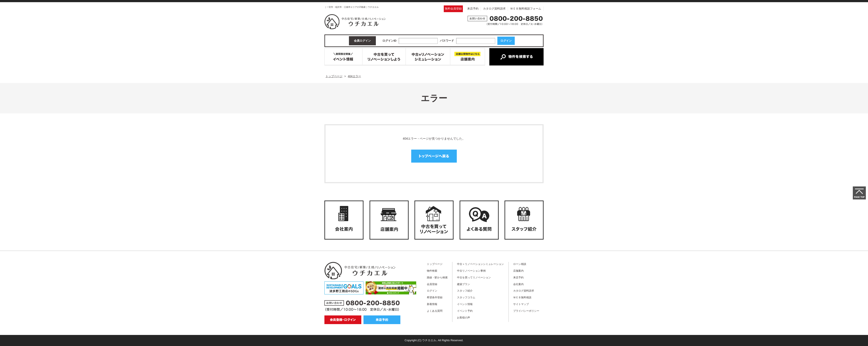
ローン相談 (520, 264)
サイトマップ (521, 304)
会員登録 (432, 284)
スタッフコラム (466, 297)
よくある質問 (435, 311)
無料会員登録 (453, 9)
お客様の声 (464, 317)
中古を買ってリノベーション (474, 277)
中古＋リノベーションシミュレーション (480, 264)
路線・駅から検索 (437, 277)
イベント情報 (465, 304)
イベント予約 (465, 311)
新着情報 (432, 304)
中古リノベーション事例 (471, 271)
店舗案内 (518, 271)
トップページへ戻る (434, 156)
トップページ (435, 264)
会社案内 (518, 284)
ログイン (432, 291)
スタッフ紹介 (465, 291)
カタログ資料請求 (494, 9)
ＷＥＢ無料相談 (522, 297)
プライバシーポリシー (526, 311)
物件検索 (432, 271)
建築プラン (464, 284)
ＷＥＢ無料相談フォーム (526, 9)
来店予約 (473, 9)
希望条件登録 (435, 297)
